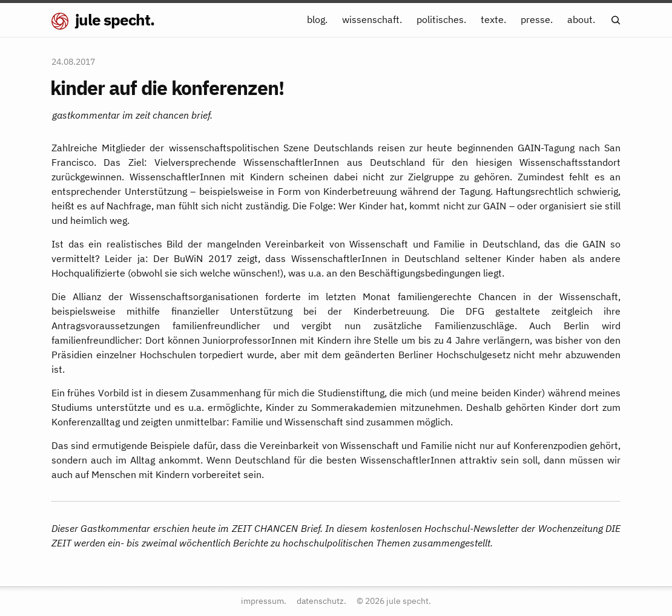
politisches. (441, 19)
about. (581, 19)
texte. (493, 19)
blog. (317, 19)
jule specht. (103, 19)
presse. (537, 19)
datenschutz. (321, 601)
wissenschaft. (372, 19)
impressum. (264, 601)
